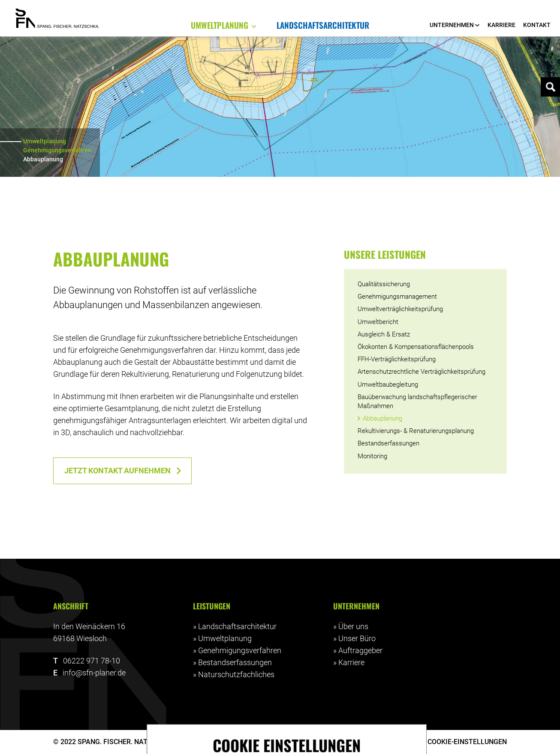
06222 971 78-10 (92, 661)
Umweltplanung (45, 141)
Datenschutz (399, 742)
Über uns (353, 627)
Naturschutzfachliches (236, 675)
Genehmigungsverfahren (57, 150)
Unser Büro (357, 639)
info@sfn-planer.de (94, 673)
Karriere (351, 663)
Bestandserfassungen (235, 663)
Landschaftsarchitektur (237, 627)
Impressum (350, 742)
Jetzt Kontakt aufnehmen (117, 471)
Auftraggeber (360, 651)
